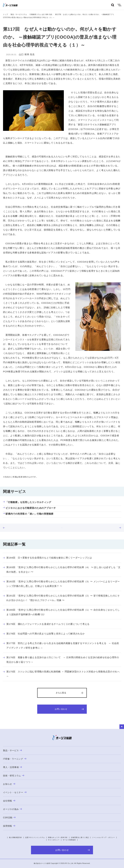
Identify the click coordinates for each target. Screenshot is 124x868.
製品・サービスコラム (19, 14)
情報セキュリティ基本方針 (58, 837)
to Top (122, 727)
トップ (5, 14)
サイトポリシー (54, 840)
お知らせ (9, 784)
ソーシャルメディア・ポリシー (103, 837)
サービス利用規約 (69, 840)
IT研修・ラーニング (15, 759)
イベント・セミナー (15, 792)
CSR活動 (9, 818)
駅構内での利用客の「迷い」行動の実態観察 (28, 514)
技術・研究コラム (14, 776)
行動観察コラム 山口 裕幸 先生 (41, 14)
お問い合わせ (69, 709)
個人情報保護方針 (15, 837)
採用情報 (9, 826)
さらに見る (61, 693)
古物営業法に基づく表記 (80, 837)
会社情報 (9, 801)
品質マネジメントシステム (35, 837)
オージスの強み (12, 809)
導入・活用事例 (12, 767)
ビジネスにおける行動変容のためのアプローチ (29, 508)
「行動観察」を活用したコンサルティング (27, 502)
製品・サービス (12, 750)
